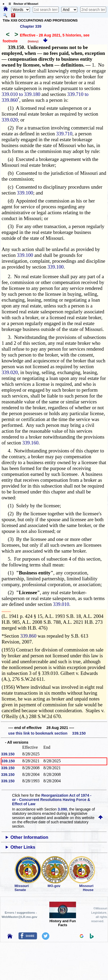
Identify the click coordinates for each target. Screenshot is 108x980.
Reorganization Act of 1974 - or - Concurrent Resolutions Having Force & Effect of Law (52, 800)
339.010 (61, 604)
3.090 (63, 809)
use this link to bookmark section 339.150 (47, 733)
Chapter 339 (31, 26)
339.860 (28, 636)
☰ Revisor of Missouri (22, 4)
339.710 (64, 134)
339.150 (8, 754)
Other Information (29, 837)
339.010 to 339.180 (21, 94)
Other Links (23, 847)
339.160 (31, 443)
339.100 (25, 193)
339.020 (10, 120)
